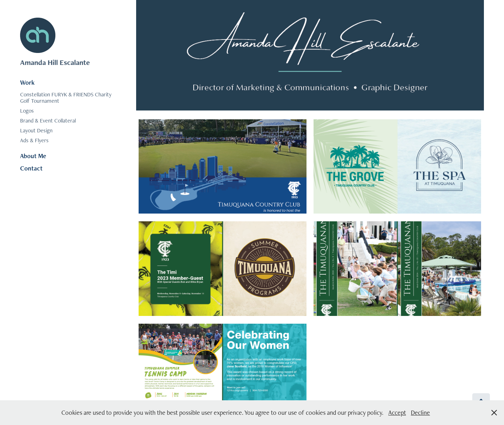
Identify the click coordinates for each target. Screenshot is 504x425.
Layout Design (36, 130)
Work (27, 82)
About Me (33, 156)
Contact (31, 168)
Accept (397, 412)
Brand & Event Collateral (48, 121)
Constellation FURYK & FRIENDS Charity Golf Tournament (66, 98)
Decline (420, 412)
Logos (27, 111)
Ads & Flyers (34, 140)
